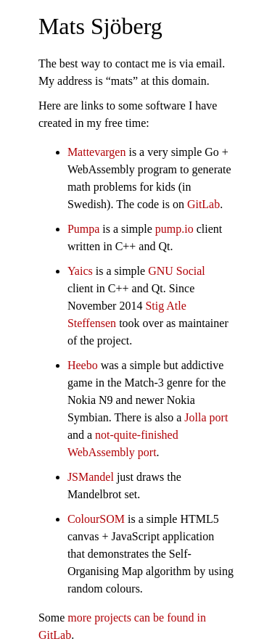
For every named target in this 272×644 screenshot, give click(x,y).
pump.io (174, 229)
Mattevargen (97, 152)
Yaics (80, 271)
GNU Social (177, 271)
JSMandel (91, 477)
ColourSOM (96, 519)
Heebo (83, 365)
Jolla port (206, 417)
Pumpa (83, 229)
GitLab (203, 204)
